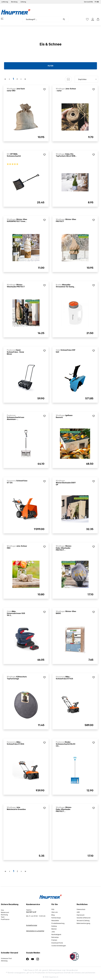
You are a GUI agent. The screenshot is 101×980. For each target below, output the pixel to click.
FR (95, 1)
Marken (54, 929)
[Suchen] (65, 19)
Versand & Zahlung (83, 921)
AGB (78, 912)
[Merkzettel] (87, 19)
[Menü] (4, 19)
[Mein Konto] (93, 19)
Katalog (54, 926)
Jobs (53, 932)
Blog (53, 915)
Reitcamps (55, 937)
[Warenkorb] (97, 19)
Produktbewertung (58, 923)
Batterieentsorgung (83, 923)
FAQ (53, 909)
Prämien (54, 940)
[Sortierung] (86, 79)
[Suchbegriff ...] (42, 19)
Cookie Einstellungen (59, 946)
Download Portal (57, 943)
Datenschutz (81, 909)
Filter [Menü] (50, 66)
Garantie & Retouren (84, 918)
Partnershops (56, 918)
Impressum (81, 915)
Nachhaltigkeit (56, 934)
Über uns (55, 912)
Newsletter (55, 921)
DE (98, 1)
